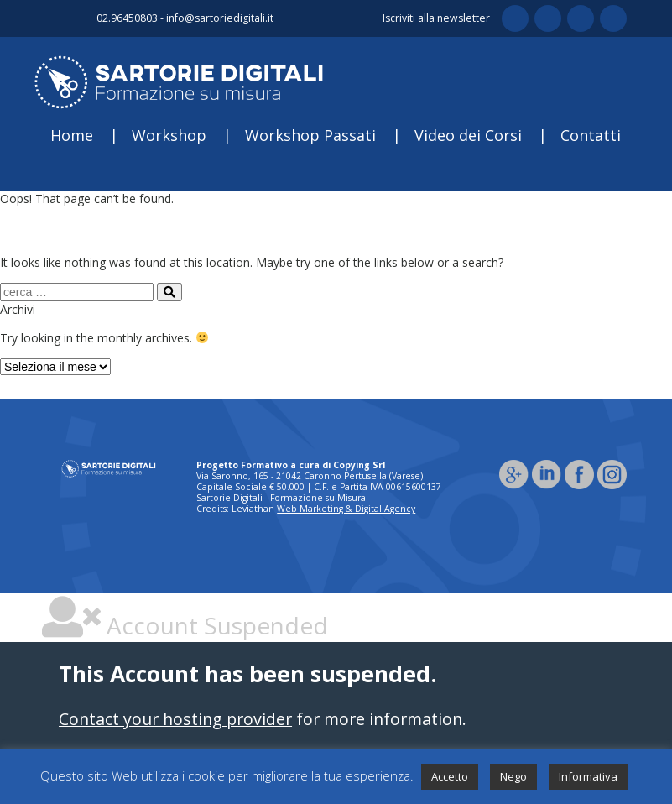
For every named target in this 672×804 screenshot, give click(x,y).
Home (72, 135)
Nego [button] (513, 776)
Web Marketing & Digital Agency (346, 509)
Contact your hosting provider (175, 719)
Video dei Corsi (468, 135)
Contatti (591, 135)
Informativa (588, 776)
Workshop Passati (310, 135)
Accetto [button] (450, 776)
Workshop (169, 135)
